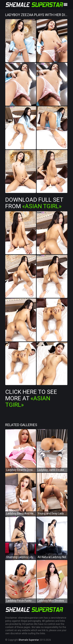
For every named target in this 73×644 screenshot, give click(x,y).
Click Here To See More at (31, 398)
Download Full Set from (34, 203)
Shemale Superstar (29, 640)
